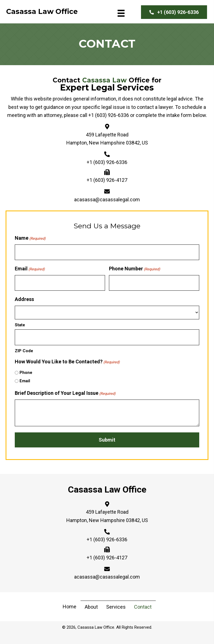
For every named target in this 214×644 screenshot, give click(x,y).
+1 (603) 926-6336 (109, 115)
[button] (174, 12)
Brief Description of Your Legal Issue (65, 393)
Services (116, 606)
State (20, 325)
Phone (26, 372)
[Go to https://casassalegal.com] (42, 13)
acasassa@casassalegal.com (107, 199)
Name (30, 238)
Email (30, 269)
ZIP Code (24, 350)
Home (70, 606)
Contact (143, 606)
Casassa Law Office (107, 489)
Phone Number (135, 269)
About (91, 606)
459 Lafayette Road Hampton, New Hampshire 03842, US (107, 516)
